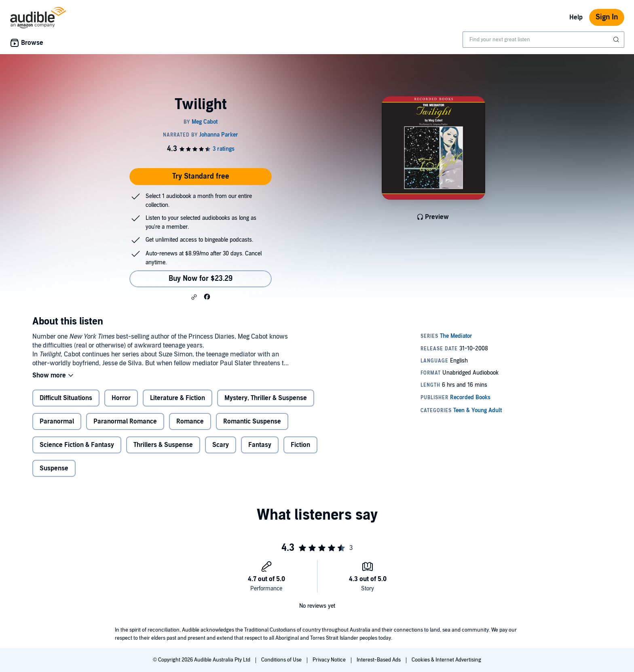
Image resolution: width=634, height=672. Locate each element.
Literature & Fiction (178, 398)
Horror (121, 398)
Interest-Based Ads (379, 660)
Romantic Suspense (252, 421)
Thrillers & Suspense (163, 445)
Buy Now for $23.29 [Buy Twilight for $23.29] (201, 279)
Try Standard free (201, 176)
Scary (221, 445)
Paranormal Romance (125, 421)
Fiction (300, 445)
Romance (190, 421)
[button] (194, 297)
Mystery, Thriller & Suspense (266, 398)
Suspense (54, 468)
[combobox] (543, 40)
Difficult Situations (66, 398)
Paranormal (57, 421)
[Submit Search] (617, 40)
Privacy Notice (330, 660)
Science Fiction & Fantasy (77, 445)
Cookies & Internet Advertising (446, 660)
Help (576, 17)
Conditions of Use (282, 660)
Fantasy (260, 445)
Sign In (607, 17)
